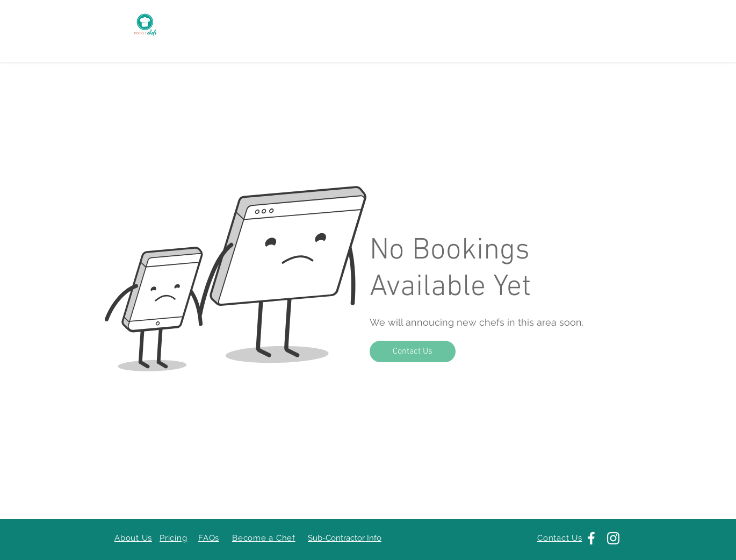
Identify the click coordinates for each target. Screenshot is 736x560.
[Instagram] (613, 538)
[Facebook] (591, 538)
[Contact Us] (413, 351)
